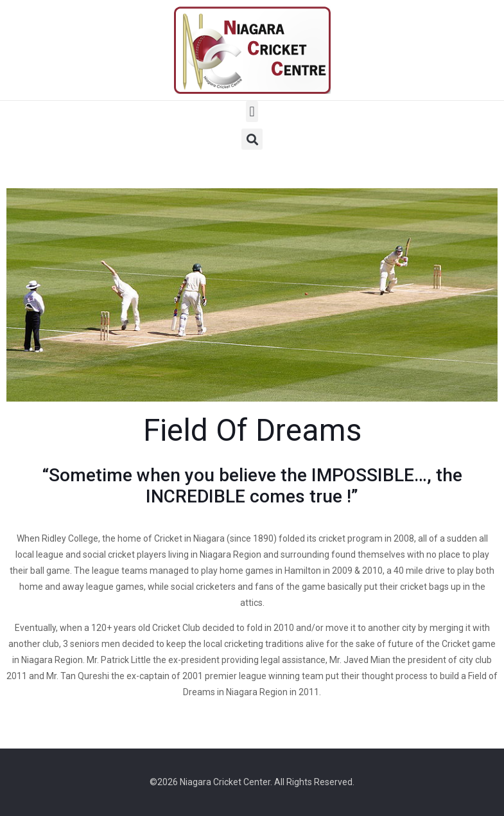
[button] (252, 111)
